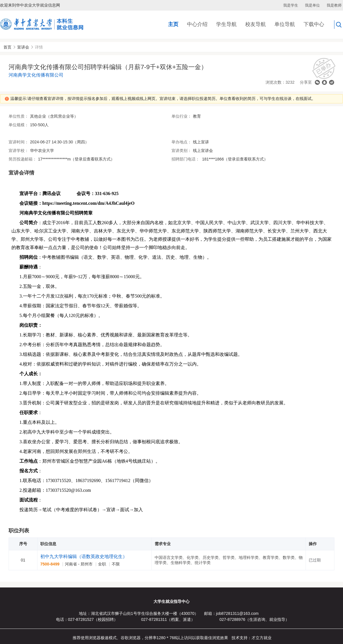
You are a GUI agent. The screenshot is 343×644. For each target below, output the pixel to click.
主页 (173, 24)
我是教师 (334, 5)
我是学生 (291, 5)
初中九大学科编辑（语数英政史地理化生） (84, 556)
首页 (7, 47)
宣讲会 (23, 47)
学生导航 (226, 24)
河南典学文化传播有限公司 (36, 75)
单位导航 (285, 24)
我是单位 (312, 5)
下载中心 (314, 24)
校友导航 (256, 24)
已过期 (315, 560)
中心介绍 (197, 24)
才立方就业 (262, 638)
